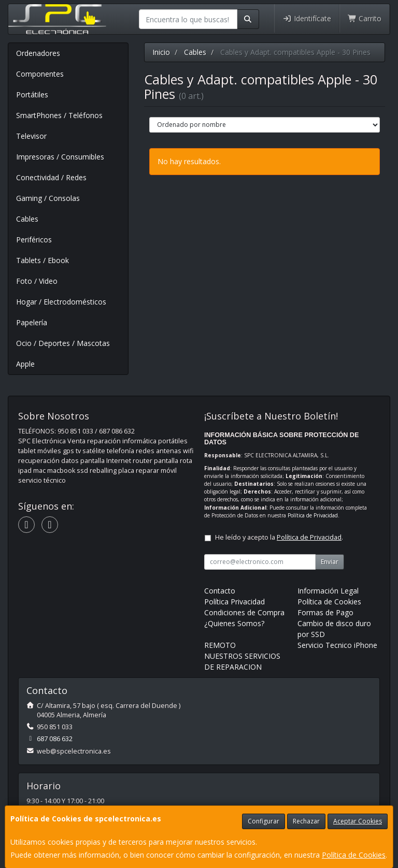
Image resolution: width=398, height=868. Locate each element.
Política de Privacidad (313, 515)
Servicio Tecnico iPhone (337, 645)
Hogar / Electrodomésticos (61, 302)
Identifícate (307, 18)
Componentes (40, 74)
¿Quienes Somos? (234, 623)
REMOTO (220, 645)
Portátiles (32, 95)
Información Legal (328, 591)
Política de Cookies (354, 855)
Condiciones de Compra (244, 612)
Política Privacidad (234, 602)
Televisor (31, 136)
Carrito (365, 18)
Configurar (264, 821)
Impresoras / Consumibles (60, 157)
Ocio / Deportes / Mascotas (63, 343)
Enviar (330, 562)
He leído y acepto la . (279, 537)
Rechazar (306, 821)
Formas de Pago (325, 612)
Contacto (220, 591)
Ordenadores (38, 53)
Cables (27, 219)
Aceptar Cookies (358, 821)
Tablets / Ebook (42, 260)
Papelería (32, 322)
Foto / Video (37, 281)
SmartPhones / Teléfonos (59, 115)
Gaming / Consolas (48, 198)
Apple (25, 364)
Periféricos (34, 240)
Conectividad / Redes (51, 177)
